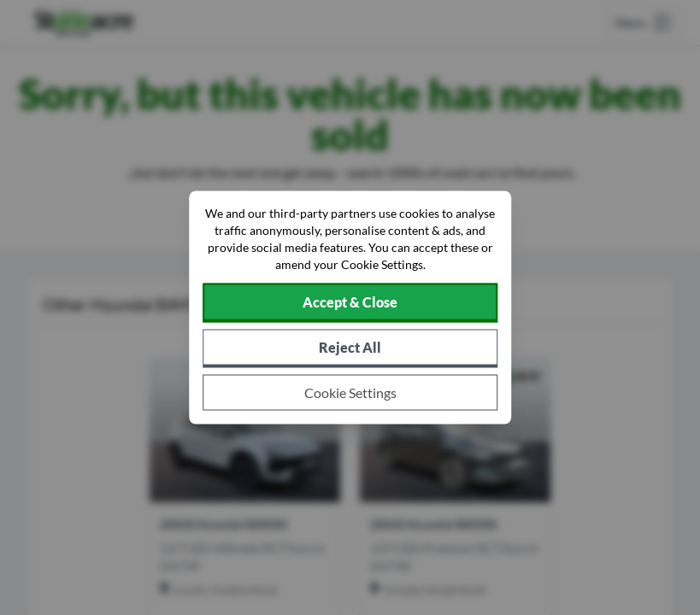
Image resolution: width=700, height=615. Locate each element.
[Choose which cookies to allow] (350, 393)
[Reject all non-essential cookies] (350, 349)
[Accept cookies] (350, 303)
